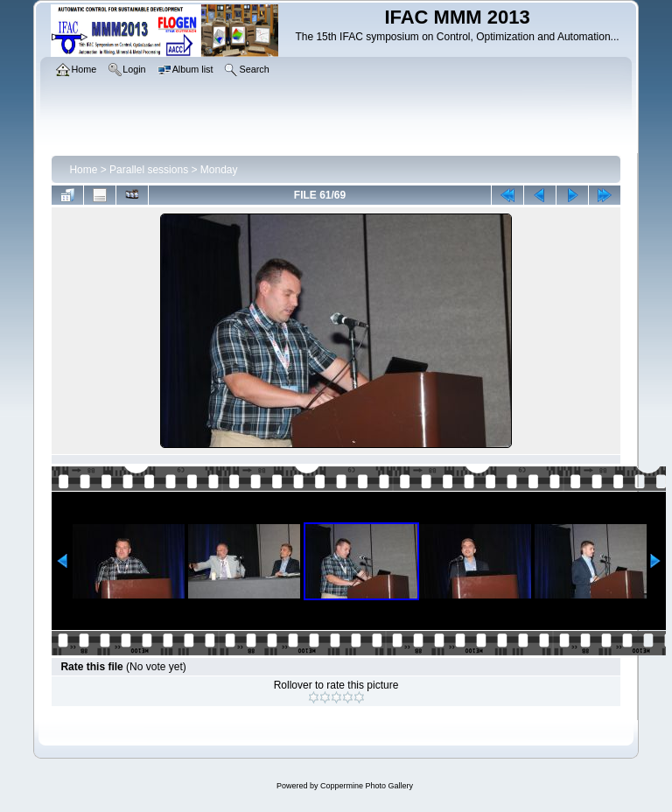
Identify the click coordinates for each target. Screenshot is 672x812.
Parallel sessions (149, 170)
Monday (219, 170)
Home (83, 170)
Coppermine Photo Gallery (367, 786)
